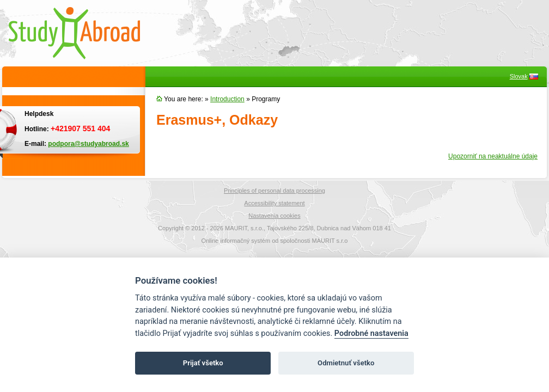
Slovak (519, 76)
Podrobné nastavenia (371, 333)
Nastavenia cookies (274, 216)
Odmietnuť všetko (346, 363)
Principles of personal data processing (274, 191)
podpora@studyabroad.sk (88, 144)
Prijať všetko (203, 363)
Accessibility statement (274, 203)
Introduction (227, 99)
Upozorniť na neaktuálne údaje (493, 156)
